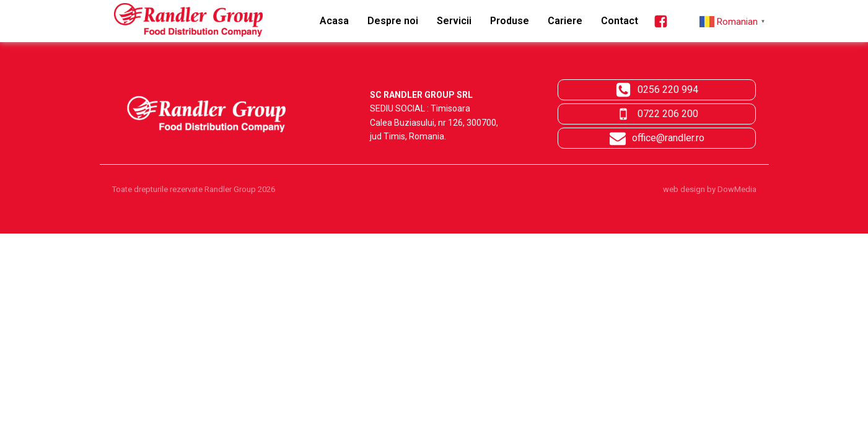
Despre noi (393, 21)
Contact (620, 21)
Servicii (454, 21)
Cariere (565, 21)
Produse (510, 21)
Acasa (334, 21)
